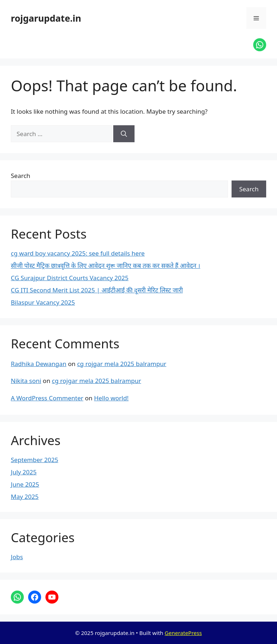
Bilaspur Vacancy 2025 (43, 302)
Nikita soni (26, 381)
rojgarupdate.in (46, 18)
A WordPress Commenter (47, 398)
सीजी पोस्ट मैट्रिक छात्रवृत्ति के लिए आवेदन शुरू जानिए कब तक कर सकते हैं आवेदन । (105, 266)
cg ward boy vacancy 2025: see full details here (78, 253)
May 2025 (25, 497)
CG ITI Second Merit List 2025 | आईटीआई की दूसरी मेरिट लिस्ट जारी (97, 290)
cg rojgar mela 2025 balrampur (122, 364)
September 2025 (34, 460)
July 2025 (24, 472)
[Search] (124, 134)
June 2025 (25, 484)
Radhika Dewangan (39, 364)
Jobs (17, 557)
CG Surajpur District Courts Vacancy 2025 (70, 278)
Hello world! (111, 398)
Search (21, 176)
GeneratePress (183, 633)
